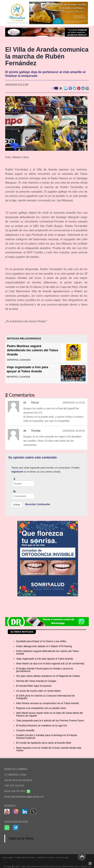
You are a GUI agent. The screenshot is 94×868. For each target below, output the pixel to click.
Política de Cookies (46, 857)
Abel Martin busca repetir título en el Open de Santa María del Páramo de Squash (49, 714)
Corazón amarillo (25, 730)
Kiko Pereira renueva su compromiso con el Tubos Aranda (47, 703)
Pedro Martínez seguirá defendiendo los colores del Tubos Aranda (33, 350)
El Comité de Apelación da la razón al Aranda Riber (44, 743)
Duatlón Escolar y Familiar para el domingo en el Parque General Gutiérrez (47, 736)
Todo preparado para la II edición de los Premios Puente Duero (50, 721)
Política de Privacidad (25, 857)
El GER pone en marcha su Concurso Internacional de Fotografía (45, 697)
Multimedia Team (71, 866)
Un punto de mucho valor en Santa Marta (38, 691)
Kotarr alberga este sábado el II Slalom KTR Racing (44, 646)
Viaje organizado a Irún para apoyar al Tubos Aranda (44, 659)
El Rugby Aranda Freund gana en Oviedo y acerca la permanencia (45, 670)
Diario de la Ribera (21, 838)
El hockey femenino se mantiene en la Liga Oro (42, 726)
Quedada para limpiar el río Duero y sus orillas (41, 641)
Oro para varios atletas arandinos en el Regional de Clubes (48, 676)
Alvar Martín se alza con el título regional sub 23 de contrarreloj (50, 664)
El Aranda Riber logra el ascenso (34, 686)
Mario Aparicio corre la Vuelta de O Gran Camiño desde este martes (49, 749)
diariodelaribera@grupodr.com (27, 797)
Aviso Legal (8, 857)
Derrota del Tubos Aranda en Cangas (36, 681)
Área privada (63, 857)
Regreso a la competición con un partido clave (41, 708)
